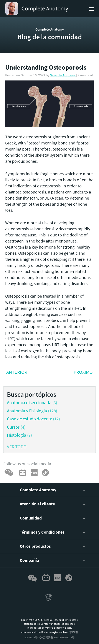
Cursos (13, 427)
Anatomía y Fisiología (27, 411)
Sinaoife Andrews (63, 75)
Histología (17, 435)
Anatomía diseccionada (29, 403)
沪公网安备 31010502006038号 (57, 637)
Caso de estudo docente (30, 419)
